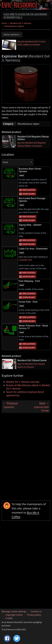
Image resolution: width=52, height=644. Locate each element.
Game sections (11, 34)
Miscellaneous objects (14, 26)
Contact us (36, 611)
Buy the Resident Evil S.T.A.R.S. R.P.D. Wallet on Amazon (32, 43)
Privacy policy (34, 615)
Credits (9, 618)
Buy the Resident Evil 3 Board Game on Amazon (31, 365)
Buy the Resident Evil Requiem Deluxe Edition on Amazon (32, 144)
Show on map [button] (29, 194)
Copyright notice (14, 615)
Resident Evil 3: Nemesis (21, 23)
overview (23, 382)
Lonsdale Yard (25, 260)
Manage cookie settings (14, 611)
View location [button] (29, 190)
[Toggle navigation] (46, 5)
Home (4, 23)
